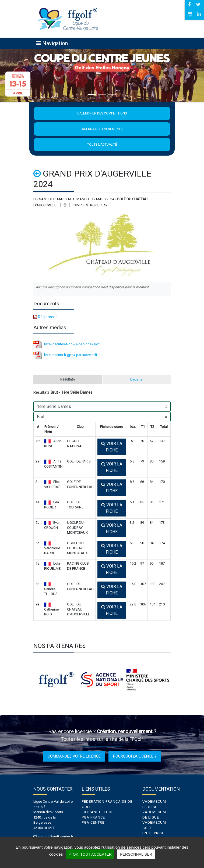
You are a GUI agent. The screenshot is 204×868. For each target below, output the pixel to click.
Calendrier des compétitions (102, 113)
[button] (15, 75)
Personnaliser (136, 854)
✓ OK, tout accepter (90, 854)
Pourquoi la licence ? (135, 756)
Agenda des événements (102, 129)
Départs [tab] (136, 379)
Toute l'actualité (102, 145)
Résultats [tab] (68, 379)
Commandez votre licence (74, 756)
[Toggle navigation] (52, 43)
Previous (29, 680)
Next (175, 680)
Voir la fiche (112, 447)
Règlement (45, 317)
